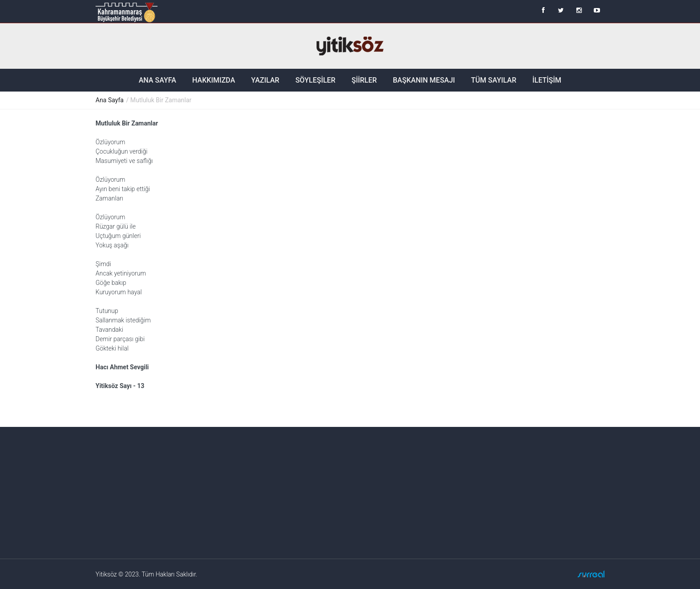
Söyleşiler (316, 80)
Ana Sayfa (158, 80)
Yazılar (265, 80)
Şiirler (364, 80)
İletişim (547, 80)
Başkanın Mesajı (424, 80)
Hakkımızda (214, 80)
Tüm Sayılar (494, 80)
